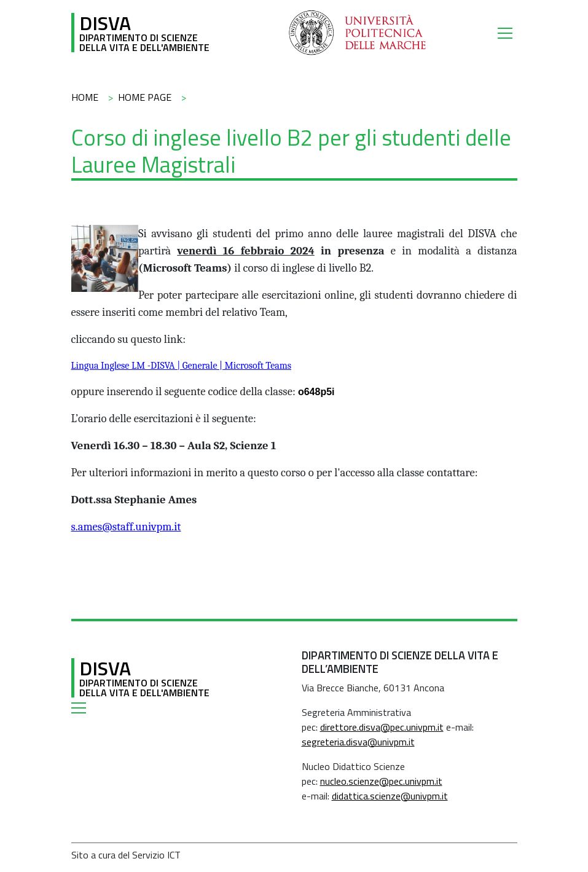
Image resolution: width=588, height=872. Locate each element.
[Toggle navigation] (508, 33)
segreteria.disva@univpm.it (358, 742)
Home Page (145, 97)
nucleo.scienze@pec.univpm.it (381, 781)
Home (85, 97)
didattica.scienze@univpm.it (390, 796)
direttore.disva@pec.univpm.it (382, 727)
